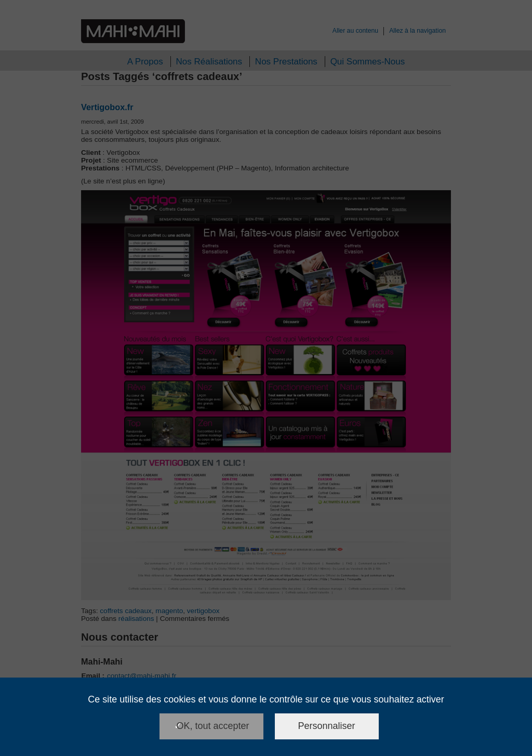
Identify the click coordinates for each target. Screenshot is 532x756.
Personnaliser (327, 726)
